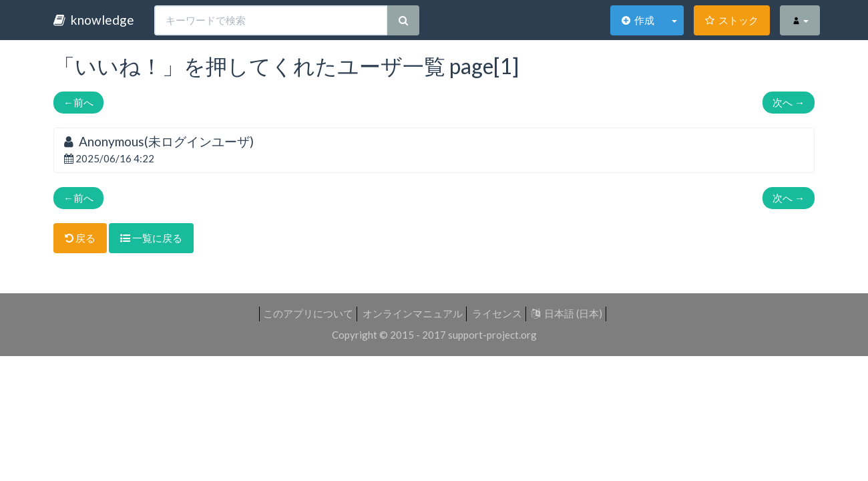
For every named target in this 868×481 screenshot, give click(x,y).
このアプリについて (308, 313)
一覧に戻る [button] (151, 238)
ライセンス (497, 313)
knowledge (94, 20)
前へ (78, 102)
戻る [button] (80, 238)
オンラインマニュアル (413, 313)
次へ (789, 102)
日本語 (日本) (567, 313)
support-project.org (492, 335)
